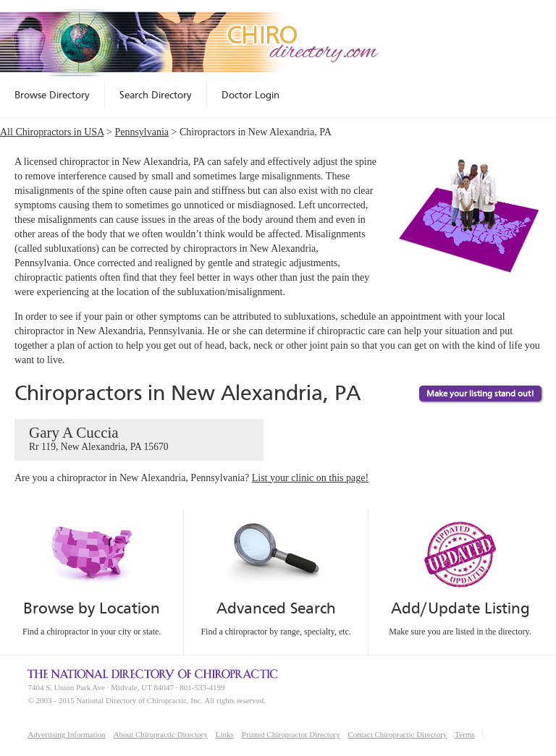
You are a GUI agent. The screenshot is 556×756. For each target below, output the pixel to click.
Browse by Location (92, 608)
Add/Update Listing (460, 608)
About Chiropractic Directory (161, 734)
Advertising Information (66, 734)
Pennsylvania (142, 132)
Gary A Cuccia (139, 439)
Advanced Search (276, 608)
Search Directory (156, 95)
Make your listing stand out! (480, 394)
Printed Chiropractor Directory (291, 734)
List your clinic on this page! (310, 478)
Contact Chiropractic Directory (397, 734)
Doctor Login (250, 95)
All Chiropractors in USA (52, 132)
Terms (464, 734)
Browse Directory (52, 95)
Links (225, 734)
